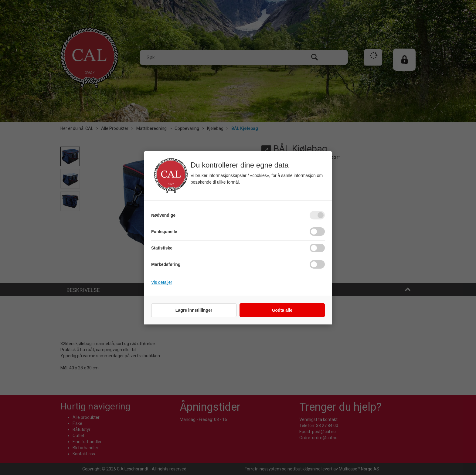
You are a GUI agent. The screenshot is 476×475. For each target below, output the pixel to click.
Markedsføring (166, 264)
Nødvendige (163, 215)
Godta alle (282, 310)
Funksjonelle (164, 232)
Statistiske (162, 248)
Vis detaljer (162, 282)
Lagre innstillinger (194, 310)
